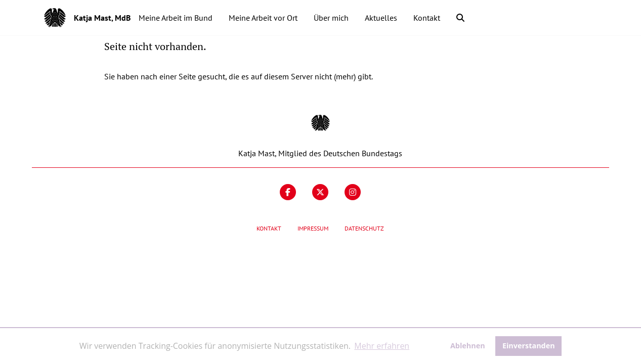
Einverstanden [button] (529, 346)
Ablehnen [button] (468, 346)
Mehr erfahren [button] (382, 346)
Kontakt (269, 228)
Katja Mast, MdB (102, 18)
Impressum (313, 228)
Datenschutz (364, 228)
